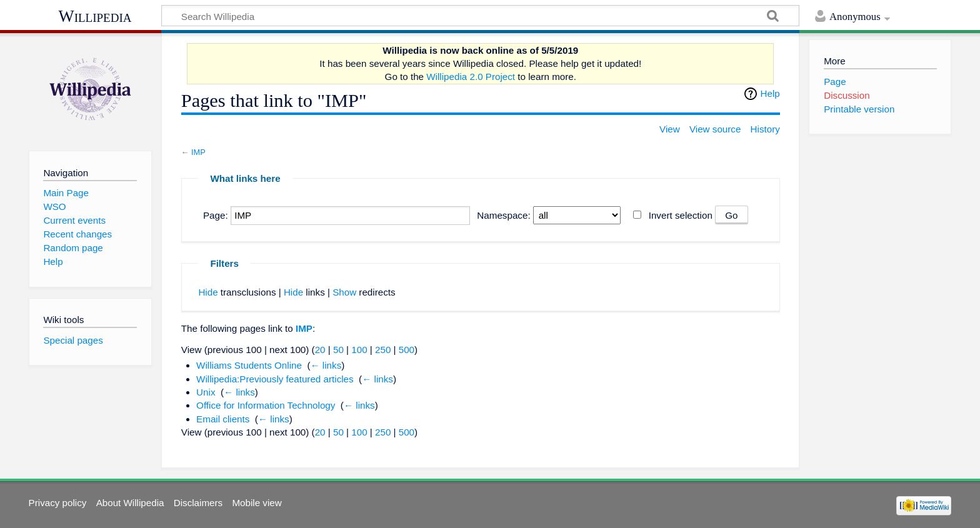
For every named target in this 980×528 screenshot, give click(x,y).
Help (770, 93)
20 (320, 350)
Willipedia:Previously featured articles (275, 379)
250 (383, 350)
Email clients (223, 419)
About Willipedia (130, 503)
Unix (206, 392)
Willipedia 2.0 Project (471, 77)
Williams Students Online (249, 365)
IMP (198, 152)
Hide (208, 292)
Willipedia (95, 16)
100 (359, 350)
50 (338, 350)
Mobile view (257, 503)
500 (407, 350)
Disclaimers (198, 503)
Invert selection (681, 215)
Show (344, 292)
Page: (216, 215)
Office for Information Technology (266, 405)
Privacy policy (58, 503)
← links (326, 365)
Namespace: (503, 215)
